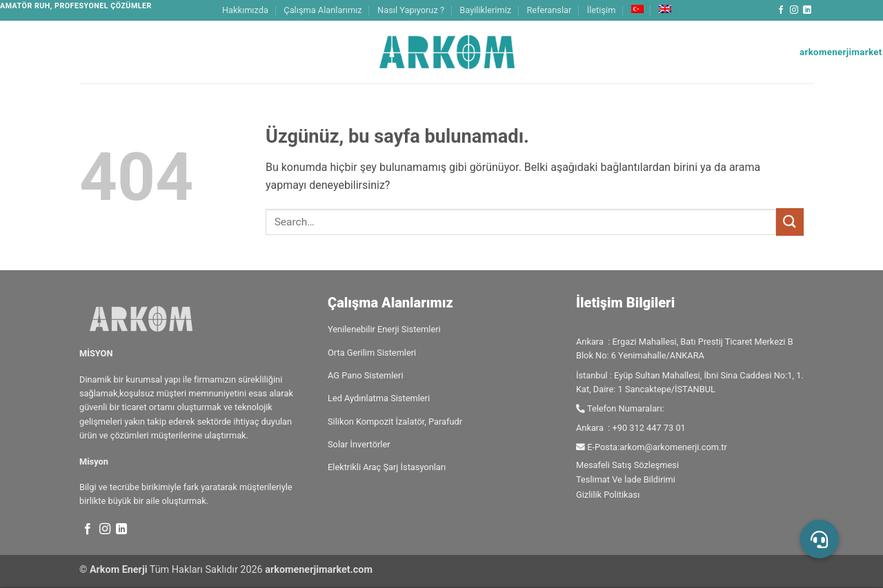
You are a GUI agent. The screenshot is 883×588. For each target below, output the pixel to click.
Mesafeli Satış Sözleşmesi (627, 465)
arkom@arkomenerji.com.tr (673, 447)
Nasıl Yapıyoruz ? (411, 10)
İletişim (602, 10)
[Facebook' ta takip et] (781, 10)
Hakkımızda (245, 10)
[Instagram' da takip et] (794, 10)
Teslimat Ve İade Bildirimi (626, 479)
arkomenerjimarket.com (319, 570)
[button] (820, 539)
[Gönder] (790, 222)
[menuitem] (637, 9)
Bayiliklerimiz (485, 10)
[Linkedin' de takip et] (807, 10)
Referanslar (549, 10)
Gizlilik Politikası (608, 495)
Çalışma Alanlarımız (323, 10)
